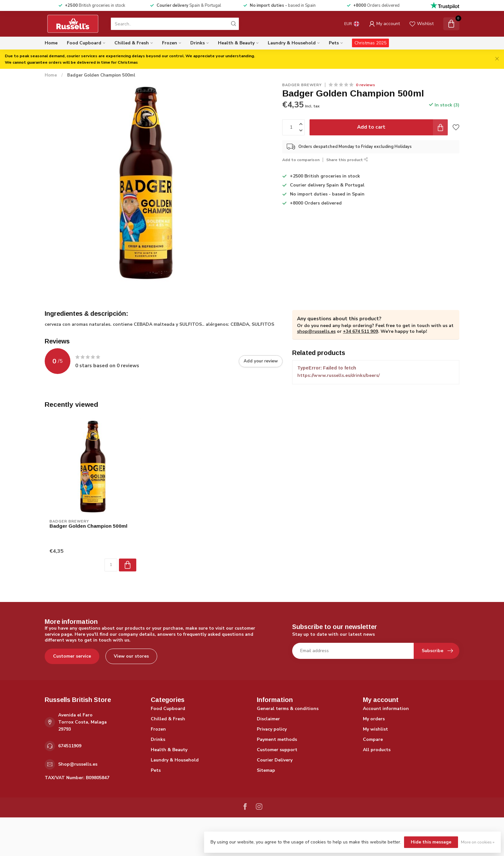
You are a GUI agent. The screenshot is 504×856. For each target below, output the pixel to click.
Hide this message (431, 842)
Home (51, 43)
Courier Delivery (275, 760)
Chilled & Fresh (132, 43)
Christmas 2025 (370, 43)
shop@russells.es (316, 331)
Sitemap (266, 770)
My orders (374, 719)
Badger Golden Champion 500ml (101, 75)
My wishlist (375, 729)
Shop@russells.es (78, 764)
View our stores (131, 656)
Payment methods (277, 739)
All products (377, 750)
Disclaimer (268, 719)
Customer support (277, 750)
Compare (373, 739)
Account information (386, 709)
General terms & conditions (288, 709)
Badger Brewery (302, 85)
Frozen (170, 43)
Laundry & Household (292, 43)
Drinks (198, 43)
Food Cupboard (84, 43)
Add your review (261, 361)
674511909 (70, 746)
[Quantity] (111, 565)
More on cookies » (478, 842)
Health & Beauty (236, 43)
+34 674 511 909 (360, 331)
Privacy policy (272, 729)
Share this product (347, 160)
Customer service (72, 656)
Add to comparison (301, 160)
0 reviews (365, 85)
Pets (334, 43)
